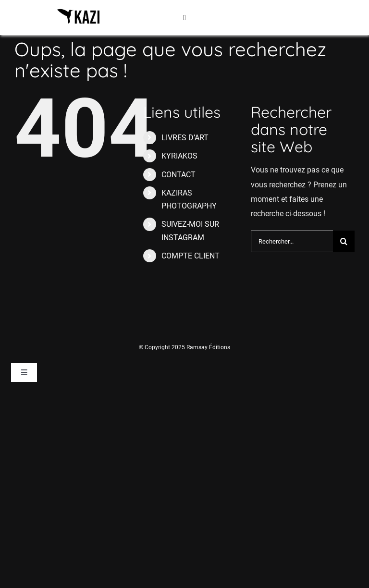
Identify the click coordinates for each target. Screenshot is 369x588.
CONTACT (178, 175)
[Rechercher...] (292, 241)
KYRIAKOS (179, 156)
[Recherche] (344, 241)
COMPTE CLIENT (191, 256)
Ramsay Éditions (208, 347)
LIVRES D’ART (185, 138)
